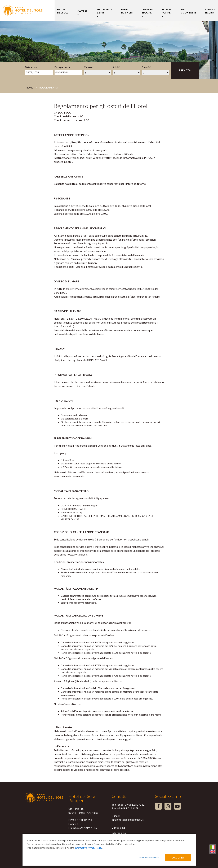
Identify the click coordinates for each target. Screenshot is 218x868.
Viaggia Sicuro (210, 13)
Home (30, 88)
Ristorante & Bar (104, 13)
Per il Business (127, 13)
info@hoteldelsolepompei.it (128, 820)
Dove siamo (118, 828)
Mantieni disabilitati (150, 857)
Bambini (146, 67)
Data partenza (62, 67)
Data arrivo (31, 67)
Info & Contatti (188, 13)
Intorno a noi (119, 833)
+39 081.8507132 (134, 805)
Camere (82, 13)
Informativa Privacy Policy (88, 848)
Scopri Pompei (166, 13)
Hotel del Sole (63, 13)
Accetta (178, 858)
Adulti (116, 67)
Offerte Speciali (147, 13)
